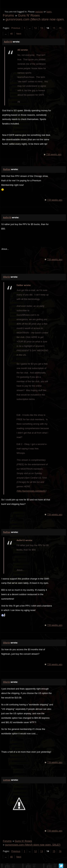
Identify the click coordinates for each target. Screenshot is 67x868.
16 (60, 28)
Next (19, 34)
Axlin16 (8, 42)
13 (42, 28)
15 (54, 28)
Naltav (7, 169)
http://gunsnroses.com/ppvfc (31, 491)
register (39, 12)
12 (35, 28)
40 (11, 34)
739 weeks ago (54, 154)
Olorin (7, 277)
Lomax (7, 780)
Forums (8, 15)
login (49, 12)
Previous (16, 28)
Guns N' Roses (29, 15)
